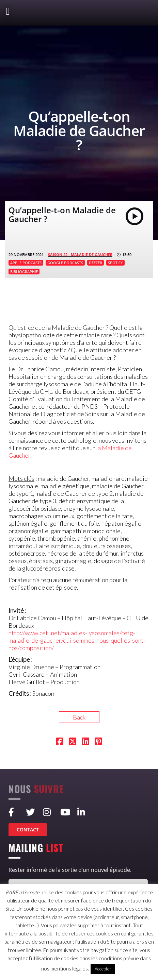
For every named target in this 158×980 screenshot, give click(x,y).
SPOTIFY (115, 263)
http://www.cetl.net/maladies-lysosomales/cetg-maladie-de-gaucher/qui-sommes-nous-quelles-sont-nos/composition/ (77, 640)
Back (79, 717)
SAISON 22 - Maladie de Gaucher (80, 255)
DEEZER (96, 263)
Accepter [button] (103, 969)
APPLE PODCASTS (26, 263)
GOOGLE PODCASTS (65, 263)
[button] (8, 11)
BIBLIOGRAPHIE (24, 272)
